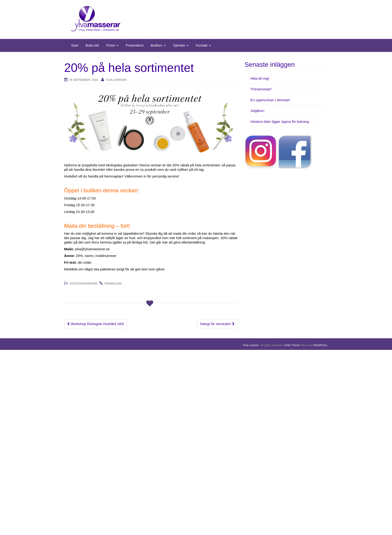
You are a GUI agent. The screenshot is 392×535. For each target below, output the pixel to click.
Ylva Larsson (116, 80)
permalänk (113, 284)
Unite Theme (292, 345)
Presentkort (135, 45)
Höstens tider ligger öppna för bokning (280, 122)
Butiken (158, 45)
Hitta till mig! (260, 78)
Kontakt (203, 45)
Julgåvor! (257, 111)
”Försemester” (261, 89)
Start (75, 45)
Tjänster (180, 45)
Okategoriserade (84, 284)
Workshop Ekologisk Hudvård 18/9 (95, 324)
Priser (112, 45)
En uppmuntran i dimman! (270, 100)
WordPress (320, 345)
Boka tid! (92, 45)
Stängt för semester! (217, 324)
